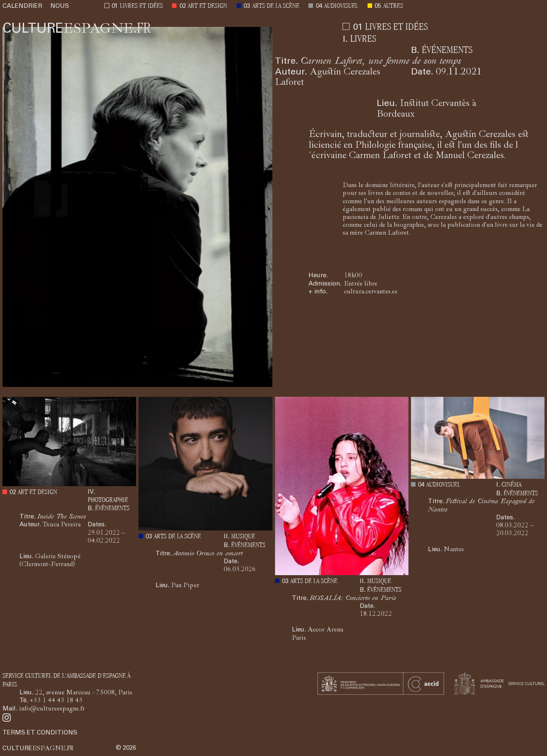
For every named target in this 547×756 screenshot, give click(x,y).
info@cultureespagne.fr (52, 709)
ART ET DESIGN (207, 6)
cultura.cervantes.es (371, 292)
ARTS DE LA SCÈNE (276, 6)
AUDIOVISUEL (341, 6)
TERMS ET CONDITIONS (40, 733)
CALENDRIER (22, 6)
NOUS (60, 6)
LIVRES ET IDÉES (141, 6)
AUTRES (393, 6)
